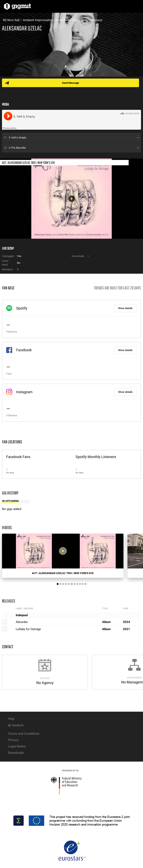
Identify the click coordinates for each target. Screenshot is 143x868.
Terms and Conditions (24, 734)
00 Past (25, 501)
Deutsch (18, 725)
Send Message (71, 83)
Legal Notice (17, 746)
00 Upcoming (11, 501)
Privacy (13, 740)
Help (11, 719)
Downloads (16, 753)
